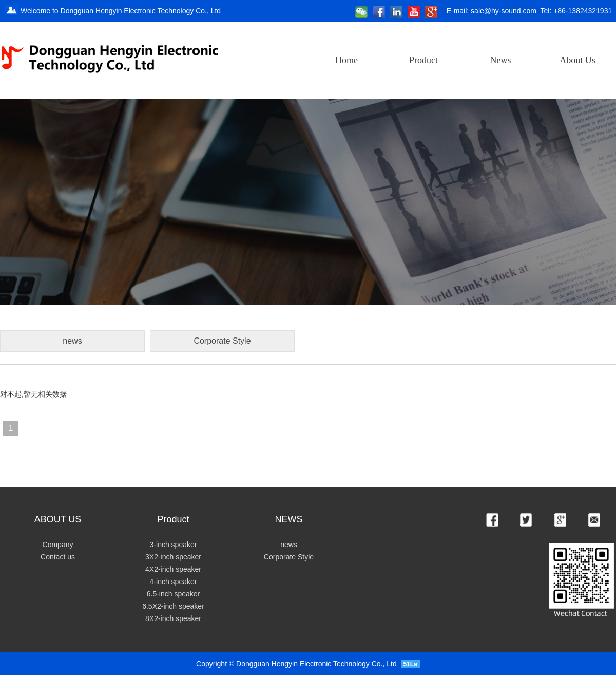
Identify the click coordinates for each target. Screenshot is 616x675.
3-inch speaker (174, 545)
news (289, 545)
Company (58, 545)
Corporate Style (289, 557)
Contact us (58, 557)
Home (346, 60)
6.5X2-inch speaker (173, 606)
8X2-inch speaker (173, 618)
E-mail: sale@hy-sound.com (492, 11)
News (501, 60)
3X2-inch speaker (173, 557)
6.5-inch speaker (174, 594)
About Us (577, 60)
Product (423, 60)
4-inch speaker (174, 582)
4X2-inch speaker (173, 569)
